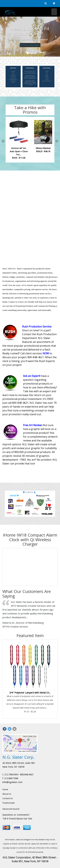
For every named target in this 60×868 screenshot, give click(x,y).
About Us (7, 794)
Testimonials (9, 803)
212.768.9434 (11, 774)
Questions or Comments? (16, 815)
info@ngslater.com (12, 782)
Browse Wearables (30, 45)
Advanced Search (11, 809)
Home (5, 789)
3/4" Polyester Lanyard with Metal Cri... (30, 693)
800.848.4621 (27, 774)
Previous (3, 141)
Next (57, 141)
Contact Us (8, 798)
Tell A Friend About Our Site (17, 818)
